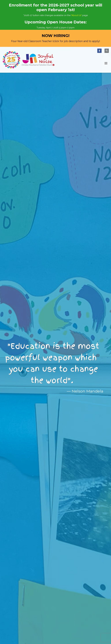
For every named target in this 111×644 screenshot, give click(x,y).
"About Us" (76, 15)
